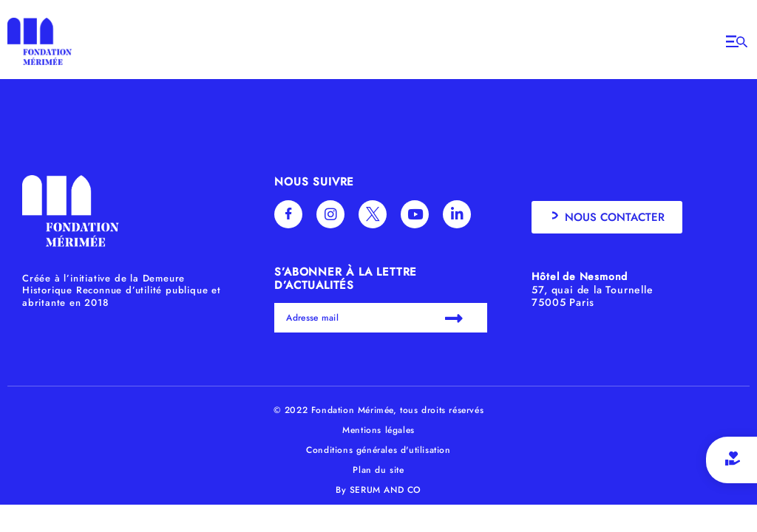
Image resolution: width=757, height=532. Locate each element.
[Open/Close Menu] (737, 42)
